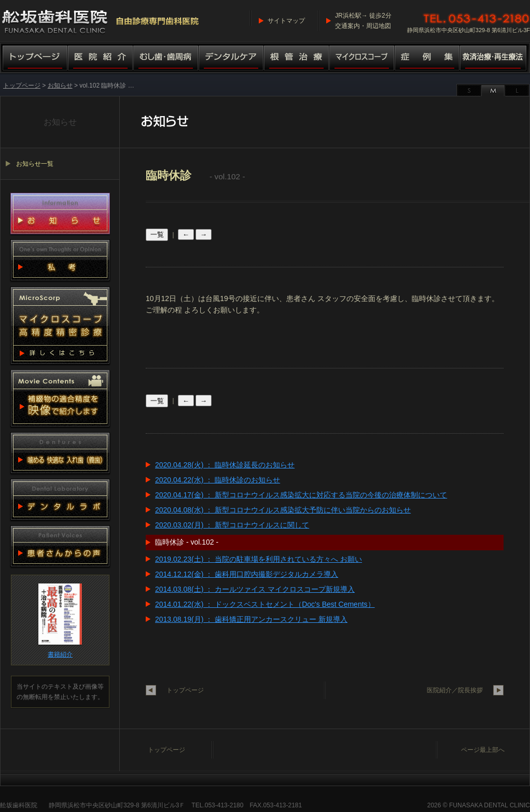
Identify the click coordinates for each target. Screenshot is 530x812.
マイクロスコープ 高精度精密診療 (60, 325)
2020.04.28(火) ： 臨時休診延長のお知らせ (225, 465)
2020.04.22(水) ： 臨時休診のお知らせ (218, 480)
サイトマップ (286, 21)
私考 (60, 260)
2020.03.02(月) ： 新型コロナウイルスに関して (232, 525)
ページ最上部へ (483, 750)
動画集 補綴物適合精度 (60, 398)
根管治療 (297, 59)
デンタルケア (231, 59)
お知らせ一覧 (35, 164)
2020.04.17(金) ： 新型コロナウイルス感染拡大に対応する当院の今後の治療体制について (301, 495)
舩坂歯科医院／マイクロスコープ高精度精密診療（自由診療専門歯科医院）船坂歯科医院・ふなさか (101, 21)
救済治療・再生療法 (495, 59)
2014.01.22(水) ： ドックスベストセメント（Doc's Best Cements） (265, 604)
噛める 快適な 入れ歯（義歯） (60, 453)
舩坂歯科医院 (19, 805)
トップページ (34, 59)
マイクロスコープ (362, 59)
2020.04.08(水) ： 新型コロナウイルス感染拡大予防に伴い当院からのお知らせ (283, 510)
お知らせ (60, 86)
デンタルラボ (60, 500)
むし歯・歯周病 (166, 59)
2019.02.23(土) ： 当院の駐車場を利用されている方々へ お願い (259, 559)
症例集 (427, 59)
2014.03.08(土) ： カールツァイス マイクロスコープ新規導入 (255, 589)
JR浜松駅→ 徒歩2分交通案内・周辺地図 (363, 21)
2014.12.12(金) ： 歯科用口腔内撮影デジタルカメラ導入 (247, 574)
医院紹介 (101, 59)
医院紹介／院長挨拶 (455, 690)
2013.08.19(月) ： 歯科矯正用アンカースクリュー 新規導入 (251, 619)
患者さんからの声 (60, 546)
